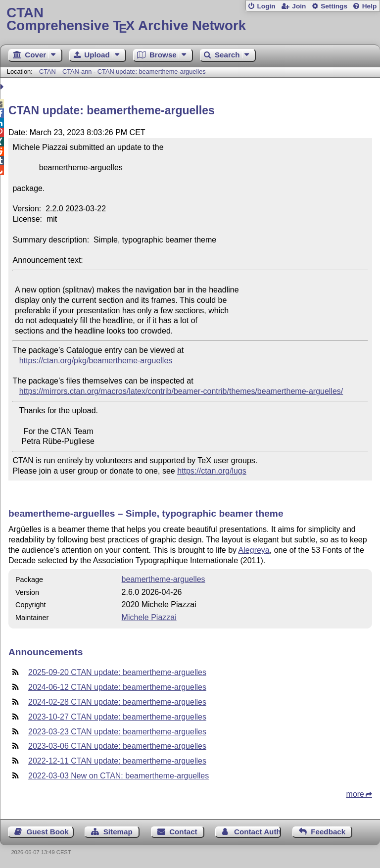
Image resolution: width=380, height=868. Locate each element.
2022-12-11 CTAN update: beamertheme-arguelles (117, 761)
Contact (183, 832)
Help (370, 6)
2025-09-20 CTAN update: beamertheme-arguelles (117, 672)
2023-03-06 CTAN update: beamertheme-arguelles (117, 746)
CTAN (47, 72)
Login (266, 6)
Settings (334, 6)
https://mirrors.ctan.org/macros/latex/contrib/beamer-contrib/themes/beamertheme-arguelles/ (181, 391)
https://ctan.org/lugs (212, 471)
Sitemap (118, 832)
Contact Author (258, 832)
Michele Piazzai (149, 617)
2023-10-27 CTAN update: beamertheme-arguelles (117, 717)
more (355, 794)
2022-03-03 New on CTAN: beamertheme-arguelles (119, 776)
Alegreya (254, 550)
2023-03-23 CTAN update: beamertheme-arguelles (117, 732)
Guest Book (48, 832)
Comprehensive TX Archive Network (190, 20)
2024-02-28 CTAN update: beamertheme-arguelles (117, 702)
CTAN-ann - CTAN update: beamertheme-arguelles (134, 72)
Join (299, 6)
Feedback (328, 832)
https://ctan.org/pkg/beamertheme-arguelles (96, 361)
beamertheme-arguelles (164, 579)
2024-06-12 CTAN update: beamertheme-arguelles (117, 687)
